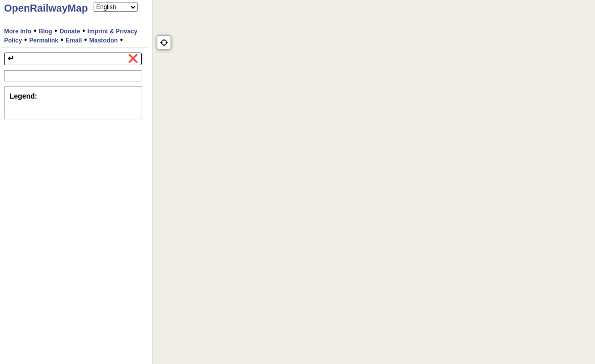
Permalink (44, 40)
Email (74, 40)
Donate (70, 31)
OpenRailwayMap (46, 8)
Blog (46, 31)
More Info (18, 31)
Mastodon (103, 40)
